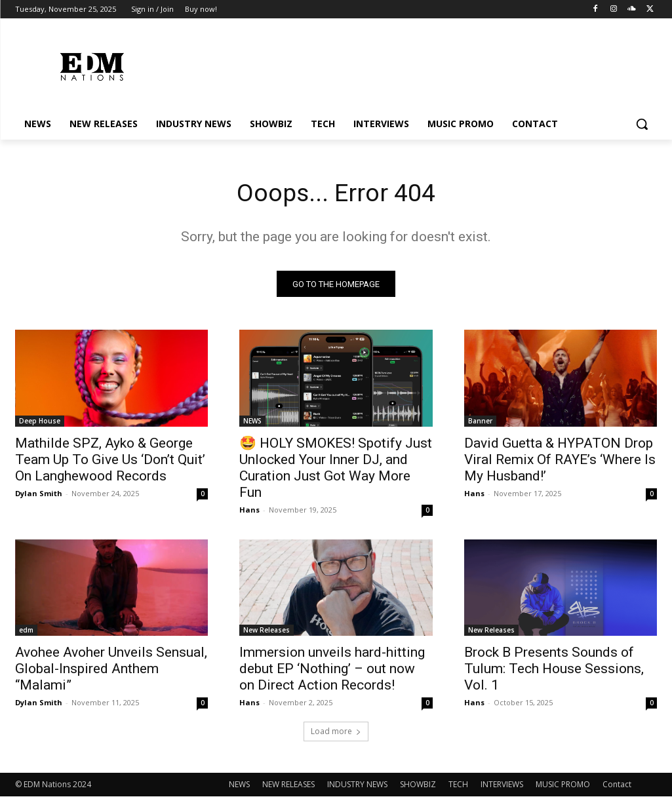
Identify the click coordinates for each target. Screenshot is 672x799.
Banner (480, 423)
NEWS (252, 423)
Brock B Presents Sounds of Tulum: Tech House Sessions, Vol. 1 (554, 671)
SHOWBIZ (418, 787)
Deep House (40, 423)
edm (26, 633)
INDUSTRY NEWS (357, 787)
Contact (617, 787)
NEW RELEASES (288, 787)
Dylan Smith (39, 495)
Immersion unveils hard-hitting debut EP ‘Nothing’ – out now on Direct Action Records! (332, 671)
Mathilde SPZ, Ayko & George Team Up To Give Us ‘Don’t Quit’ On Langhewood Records (110, 461)
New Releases (267, 633)
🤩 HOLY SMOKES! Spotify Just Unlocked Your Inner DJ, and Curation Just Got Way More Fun (336, 470)
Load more (336, 734)
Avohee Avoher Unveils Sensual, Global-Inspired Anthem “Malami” (111, 671)
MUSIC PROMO (563, 787)
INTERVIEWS (502, 787)
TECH (458, 787)
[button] (642, 124)
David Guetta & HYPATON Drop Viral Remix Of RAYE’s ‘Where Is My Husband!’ (560, 461)
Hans (249, 512)
